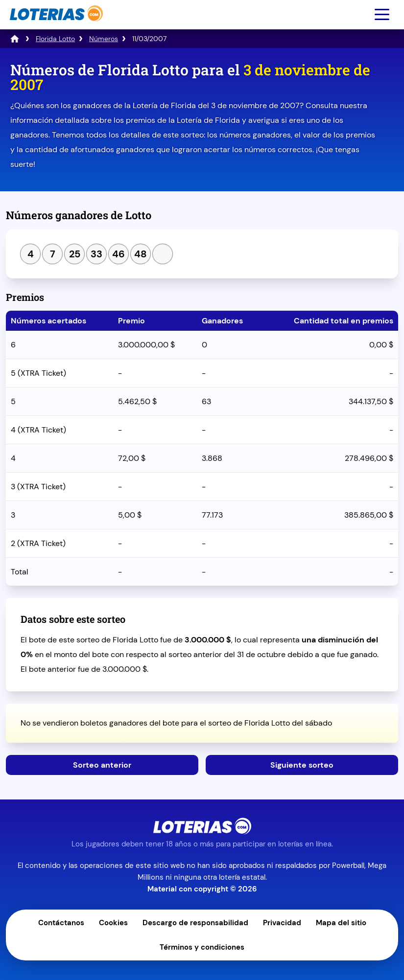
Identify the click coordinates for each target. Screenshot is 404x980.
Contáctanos (61, 923)
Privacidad (282, 923)
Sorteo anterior (102, 765)
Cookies (113, 923)
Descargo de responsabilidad (195, 923)
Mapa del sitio (341, 923)
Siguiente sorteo (302, 765)
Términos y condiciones (202, 947)
